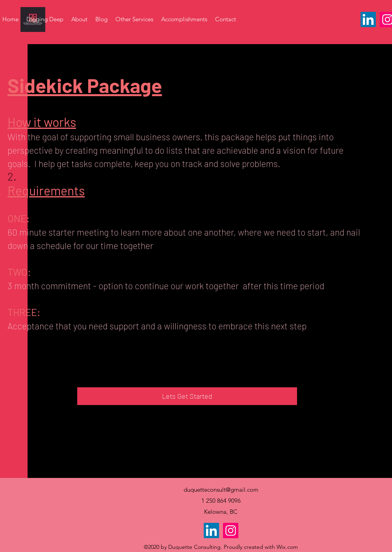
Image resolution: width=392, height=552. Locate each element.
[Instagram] (231, 531)
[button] (134, 19)
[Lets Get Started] (187, 396)
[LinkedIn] (368, 20)
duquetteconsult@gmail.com (221, 490)
